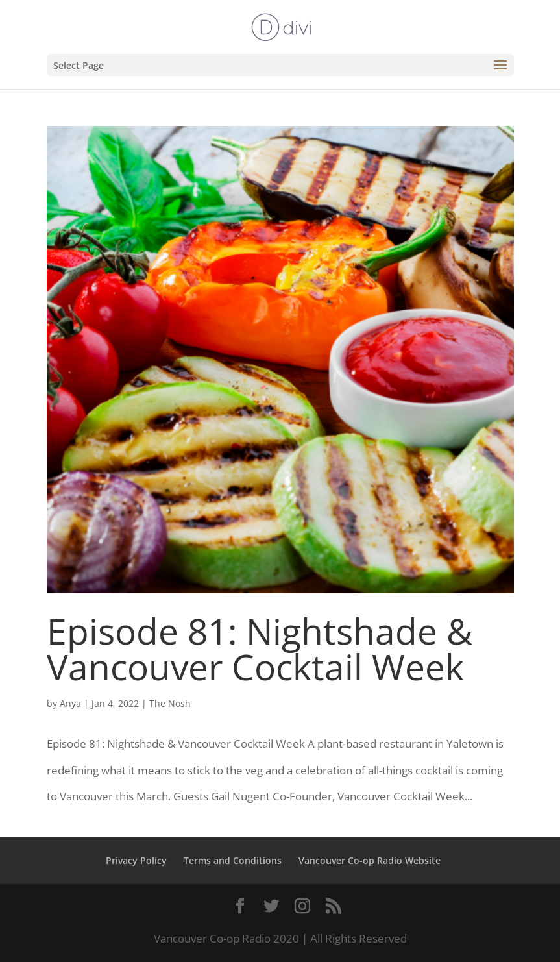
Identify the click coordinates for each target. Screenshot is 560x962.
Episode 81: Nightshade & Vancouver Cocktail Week (260, 648)
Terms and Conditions (233, 860)
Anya (70, 703)
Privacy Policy (136, 860)
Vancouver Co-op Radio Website (370, 860)
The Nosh (170, 703)
